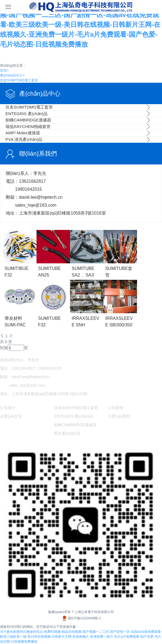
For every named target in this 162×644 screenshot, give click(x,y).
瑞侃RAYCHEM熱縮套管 (28, 126)
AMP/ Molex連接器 (23, 133)
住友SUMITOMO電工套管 (19, 80)
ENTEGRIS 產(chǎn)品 (26, 114)
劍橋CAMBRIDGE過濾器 (28, 120)
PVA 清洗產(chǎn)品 (24, 139)
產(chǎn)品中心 (12, 75)
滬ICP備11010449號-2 (81, 618)
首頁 (4, 70)
